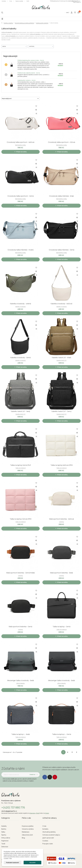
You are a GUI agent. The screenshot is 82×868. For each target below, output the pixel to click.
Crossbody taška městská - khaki (61, 196)
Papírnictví (5, 841)
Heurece (33, 813)
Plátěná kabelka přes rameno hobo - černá (31, 60)
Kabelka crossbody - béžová (61, 304)
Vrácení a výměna (28, 829)
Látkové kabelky (20, 683)
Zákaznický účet (27, 835)
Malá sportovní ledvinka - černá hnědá (20, 573)
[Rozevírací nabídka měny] (68, 13)
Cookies (45, 841)
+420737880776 (77, 2)
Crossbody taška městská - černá (62, 250)
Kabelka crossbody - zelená (21, 304)
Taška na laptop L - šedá (21, 734)
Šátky (3, 832)
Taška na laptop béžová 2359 (62, 465)
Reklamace (26, 832)
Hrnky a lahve (6, 838)
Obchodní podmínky (49, 832)
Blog (23, 838)
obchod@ (5, 811)
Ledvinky (62, 522)
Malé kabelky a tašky (20, 145)
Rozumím (33, 863)
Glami (47, 813)
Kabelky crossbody (20, 307)
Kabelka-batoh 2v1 (62, 360)
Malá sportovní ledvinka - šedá (61, 573)
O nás (11, 1)
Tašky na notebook (21, 468)
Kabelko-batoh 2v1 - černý (62, 411)
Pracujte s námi (48, 844)
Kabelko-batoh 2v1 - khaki (62, 357)
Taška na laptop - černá (61, 627)
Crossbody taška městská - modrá (21, 250)
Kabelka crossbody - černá (21, 357)
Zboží (38, 813)
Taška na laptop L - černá (62, 734)
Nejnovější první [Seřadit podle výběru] (21, 99)
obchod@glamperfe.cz (74, 1)
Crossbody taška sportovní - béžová (21, 142)
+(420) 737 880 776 (13, 807)
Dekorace (5, 847)
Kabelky (4, 826)
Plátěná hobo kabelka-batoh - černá (29, 73)
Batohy (4, 829)
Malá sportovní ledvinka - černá (20, 627)
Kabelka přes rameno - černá (26, 80)
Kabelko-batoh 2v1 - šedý (21, 411)
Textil (3, 844)
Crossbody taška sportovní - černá (21, 196)
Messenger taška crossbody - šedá (21, 680)
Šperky (4, 835)
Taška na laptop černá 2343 (20, 465)
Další (77, 752)
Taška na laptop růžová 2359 (21, 519)
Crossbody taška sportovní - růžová (62, 142)
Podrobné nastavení (12, 863)
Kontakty (4, 1)
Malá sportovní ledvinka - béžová (62, 519)
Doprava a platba (19, 1)
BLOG (28, 1)
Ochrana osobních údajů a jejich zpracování (51, 836)
